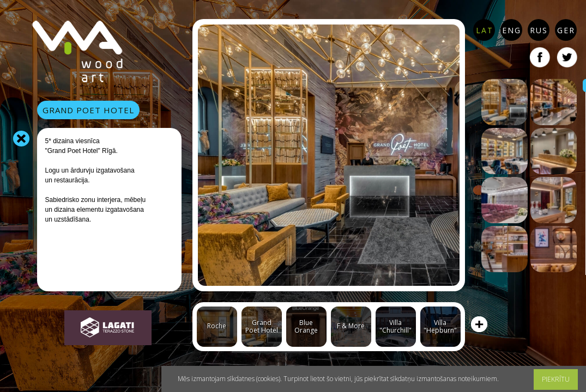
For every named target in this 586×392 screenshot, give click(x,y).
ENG (512, 30)
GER (566, 30)
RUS (539, 30)
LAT (485, 30)
